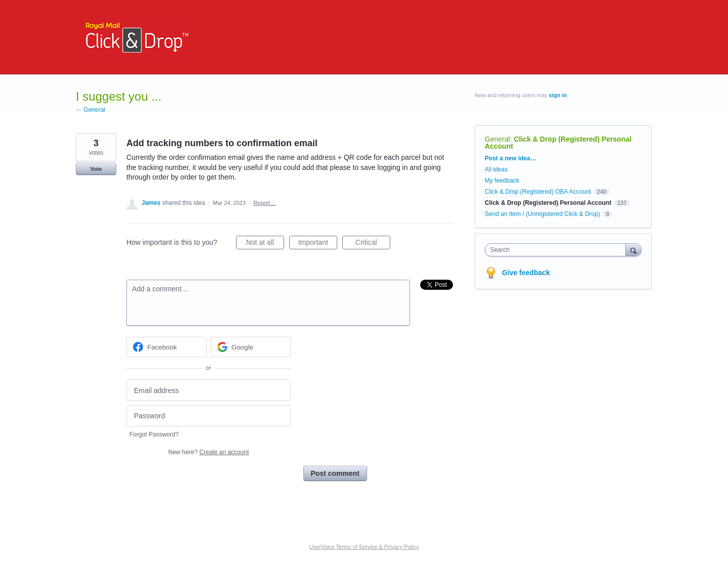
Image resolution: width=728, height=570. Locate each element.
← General (90, 110)
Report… (264, 203)
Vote (96, 169)
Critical (373, 244)
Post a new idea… (511, 158)
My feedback (502, 181)
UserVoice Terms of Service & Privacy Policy (364, 547)
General (497, 139)
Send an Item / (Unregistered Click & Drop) (542, 214)
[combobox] (558, 250)
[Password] (209, 416)
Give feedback (526, 273)
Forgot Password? (154, 434)
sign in (558, 95)
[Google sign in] (251, 347)
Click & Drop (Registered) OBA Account (538, 192)
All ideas (496, 169)
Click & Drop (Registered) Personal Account (558, 143)
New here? (209, 452)
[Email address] (209, 390)
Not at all (265, 244)
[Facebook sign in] (167, 347)
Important (318, 244)
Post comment (335, 473)
